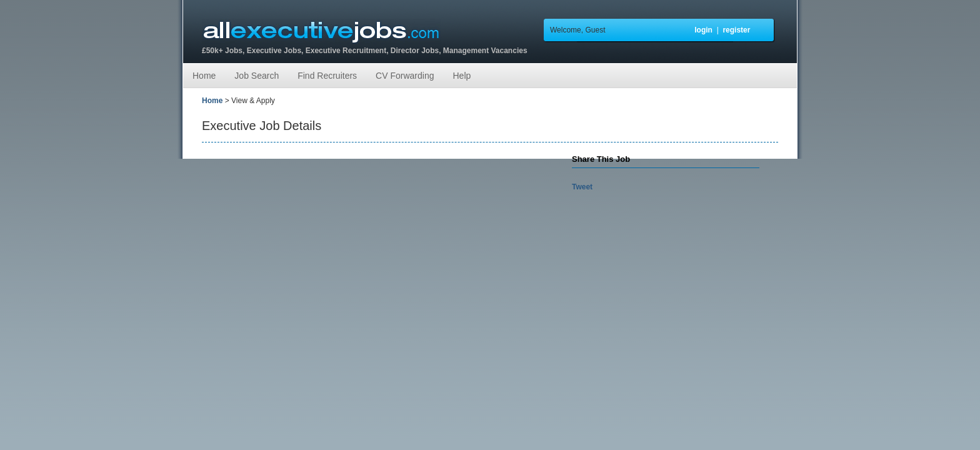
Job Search (257, 76)
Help (462, 76)
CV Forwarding (405, 76)
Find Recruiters (327, 76)
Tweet (582, 187)
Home (204, 76)
